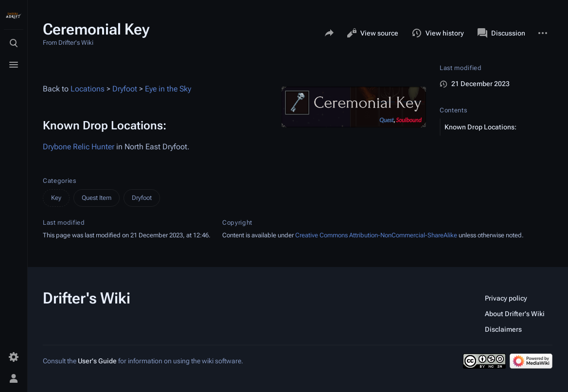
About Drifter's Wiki (515, 314)
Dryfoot (125, 89)
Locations (88, 89)
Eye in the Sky (168, 89)
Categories (60, 181)
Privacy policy (506, 298)
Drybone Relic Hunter (79, 147)
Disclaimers (503, 329)
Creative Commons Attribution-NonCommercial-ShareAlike (376, 235)
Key (56, 198)
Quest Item (97, 198)
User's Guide (97, 361)
